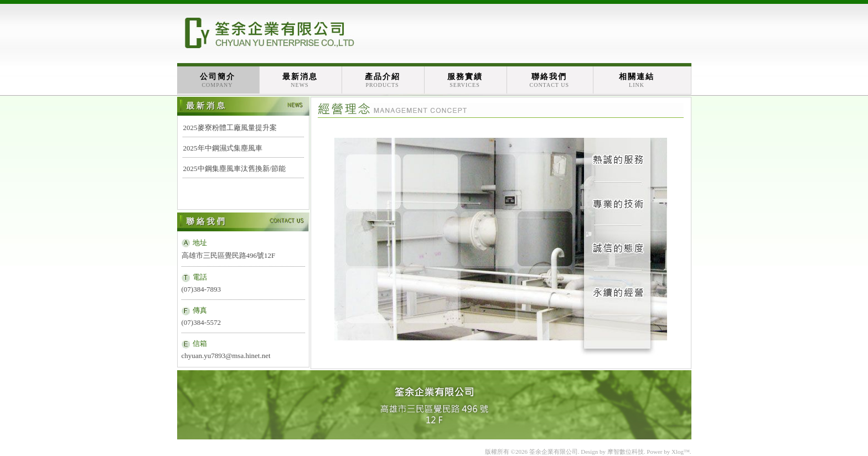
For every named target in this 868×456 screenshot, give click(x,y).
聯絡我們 (550, 80)
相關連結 (637, 80)
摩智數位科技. (626, 452)
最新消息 (300, 80)
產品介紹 (383, 80)
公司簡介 (218, 80)
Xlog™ (681, 452)
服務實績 (465, 80)
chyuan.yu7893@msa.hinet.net (226, 356)
